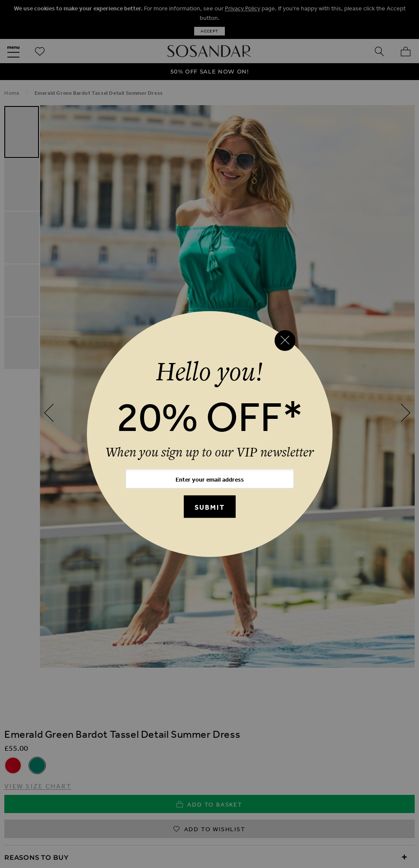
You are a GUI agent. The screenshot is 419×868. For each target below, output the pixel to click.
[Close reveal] (285, 341)
